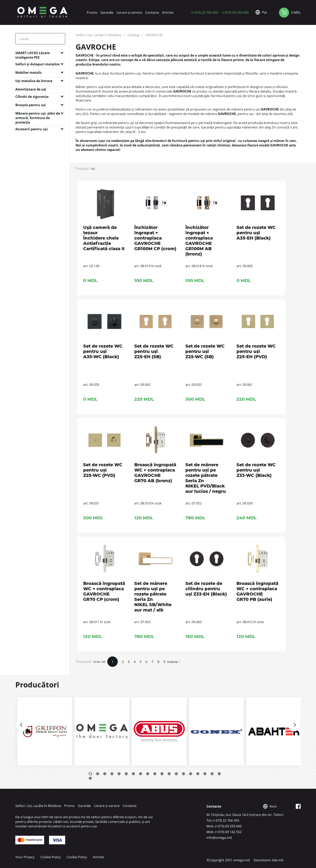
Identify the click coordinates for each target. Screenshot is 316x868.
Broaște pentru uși (31, 105)
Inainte (174, 662)
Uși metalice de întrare (34, 81)
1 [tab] (90, 774)
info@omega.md (219, 838)
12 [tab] (169, 774)
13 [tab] (176, 774)
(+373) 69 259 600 (235, 12)
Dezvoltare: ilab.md (268, 860)
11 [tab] (162, 774)
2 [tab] (98, 774)
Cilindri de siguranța (32, 97)
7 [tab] (133, 774)
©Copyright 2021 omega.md (228, 860)
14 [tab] (183, 774)
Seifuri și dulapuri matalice (37, 64)
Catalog (133, 35)
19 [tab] (219, 774)
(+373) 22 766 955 (205, 12)
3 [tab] (105, 774)
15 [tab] (191, 774)
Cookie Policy (51, 857)
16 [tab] (198, 774)
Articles (168, 12)
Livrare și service (129, 12)
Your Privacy (25, 857)
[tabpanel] (44, 731)
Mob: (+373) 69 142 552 (224, 832)
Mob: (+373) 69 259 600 (224, 826)
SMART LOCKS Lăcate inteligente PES (32, 54)
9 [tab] (148, 774)
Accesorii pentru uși (31, 129)
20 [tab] (90, 778)
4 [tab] (112, 774)
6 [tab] (126, 774)
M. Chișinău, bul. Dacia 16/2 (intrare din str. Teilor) (245, 815)
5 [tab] (119, 774)
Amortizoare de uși (31, 89)
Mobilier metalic (29, 73)
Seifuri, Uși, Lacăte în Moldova (99, 35)
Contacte (152, 12)
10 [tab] (155, 774)
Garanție (107, 12)
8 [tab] (141, 774)
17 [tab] (205, 774)
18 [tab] (212, 774)
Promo (92, 12)
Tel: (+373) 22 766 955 (223, 820)
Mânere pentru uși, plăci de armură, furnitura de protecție (38, 114)
